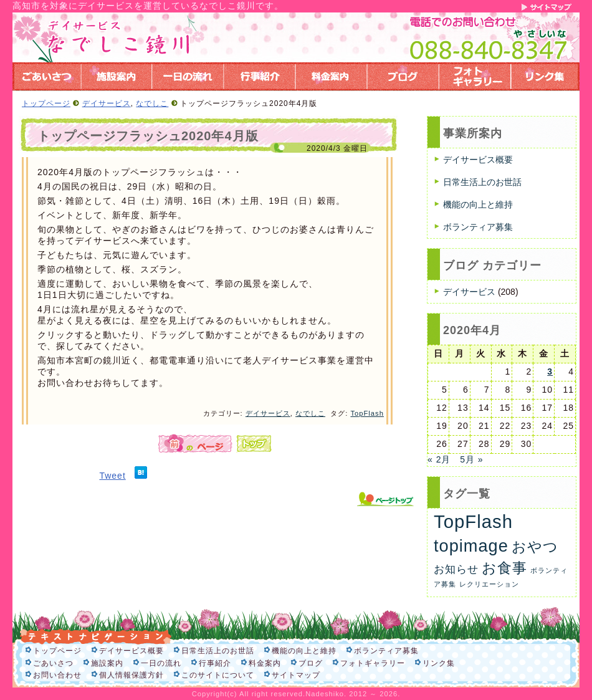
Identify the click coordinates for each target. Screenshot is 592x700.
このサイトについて (218, 675)
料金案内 (265, 663)
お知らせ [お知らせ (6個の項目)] (456, 569)
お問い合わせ (57, 675)
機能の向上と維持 (478, 204)
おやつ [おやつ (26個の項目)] (535, 547)
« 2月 (439, 459)
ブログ (311, 663)
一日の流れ (161, 663)
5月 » (471, 459)
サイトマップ (296, 675)
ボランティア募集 (478, 227)
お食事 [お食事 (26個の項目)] (504, 568)
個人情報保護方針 (131, 675)
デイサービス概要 (478, 160)
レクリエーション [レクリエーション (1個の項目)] (489, 584)
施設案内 (107, 663)
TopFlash (367, 413)
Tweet (112, 476)
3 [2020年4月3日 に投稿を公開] (550, 372)
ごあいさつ (53, 663)
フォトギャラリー (373, 663)
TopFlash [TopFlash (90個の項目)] (473, 521)
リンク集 (439, 663)
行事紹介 (215, 663)
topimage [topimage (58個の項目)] (471, 546)
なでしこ (152, 103)
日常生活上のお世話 (482, 182)
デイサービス (107, 103)
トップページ (46, 103)
